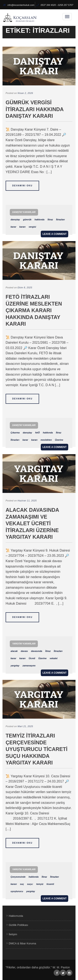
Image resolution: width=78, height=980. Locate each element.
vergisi (32, 227)
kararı (22, 227)
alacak (14, 651)
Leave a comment (54, 234)
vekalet (54, 658)
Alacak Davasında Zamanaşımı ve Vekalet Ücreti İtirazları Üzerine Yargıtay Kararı (32, 523)
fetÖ (37, 433)
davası (24, 651)
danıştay (15, 220)
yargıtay (15, 666)
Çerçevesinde (18, 877)
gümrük (27, 220)
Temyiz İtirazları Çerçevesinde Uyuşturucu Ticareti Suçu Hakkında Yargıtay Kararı (37, 749)
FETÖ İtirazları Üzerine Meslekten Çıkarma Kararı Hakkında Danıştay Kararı (34, 310)
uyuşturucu (17, 891)
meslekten (46, 440)
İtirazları (60, 220)
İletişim (13, 934)
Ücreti (32, 658)
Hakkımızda (16, 916)
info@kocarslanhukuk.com (19, 5)
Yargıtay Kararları (24, 644)
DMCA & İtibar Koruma (22, 943)
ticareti (50, 884)
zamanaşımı (29, 666)
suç (22, 884)
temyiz (40, 884)
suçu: (30, 884)
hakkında (40, 220)
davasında (37, 651)
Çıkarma (15, 433)
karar (13, 227)
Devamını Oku (22, 186)
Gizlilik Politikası (18, 925)
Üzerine (59, 440)
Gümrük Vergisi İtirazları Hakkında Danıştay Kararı (35, 109)
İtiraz (50, 220)
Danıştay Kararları (24, 212)
